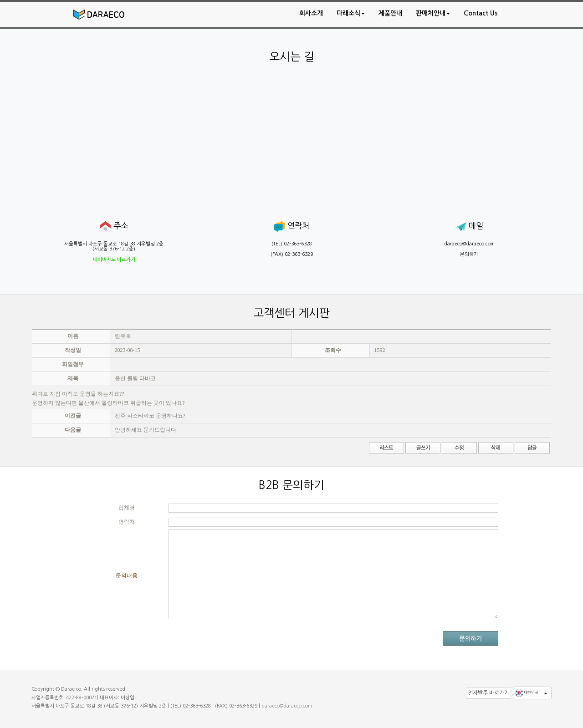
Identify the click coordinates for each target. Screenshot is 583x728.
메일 (469, 226)
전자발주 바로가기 (488, 693)
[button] (351, 13)
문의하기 (469, 254)
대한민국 (527, 693)
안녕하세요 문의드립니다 (146, 430)
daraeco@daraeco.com (469, 244)
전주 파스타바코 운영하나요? (150, 416)
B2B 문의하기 (291, 485)
